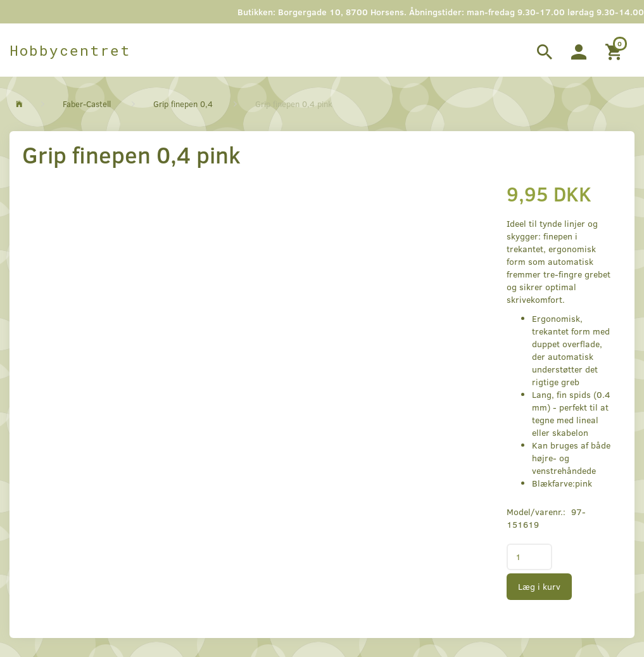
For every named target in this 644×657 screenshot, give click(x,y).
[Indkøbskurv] (615, 50)
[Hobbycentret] (70, 50)
